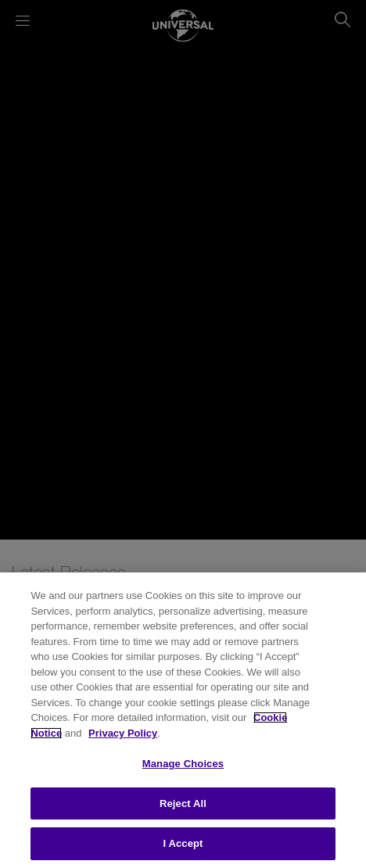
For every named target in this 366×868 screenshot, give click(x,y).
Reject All (183, 803)
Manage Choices (183, 764)
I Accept (183, 843)
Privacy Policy (123, 733)
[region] (183, 720)
